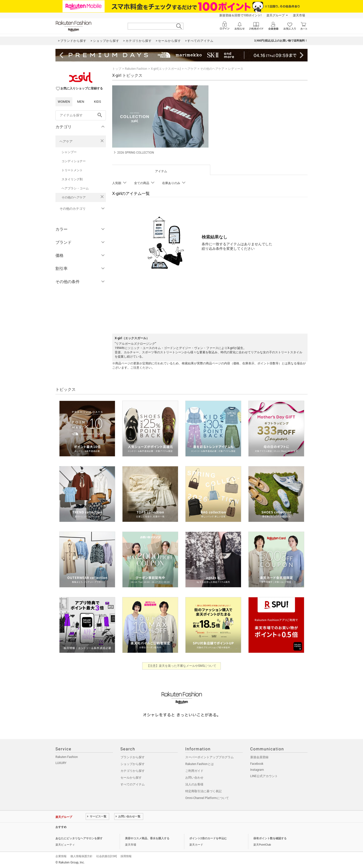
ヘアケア (66, 141)
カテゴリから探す (133, 771)
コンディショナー (74, 161)
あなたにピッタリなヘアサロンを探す (79, 838)
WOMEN (64, 102)
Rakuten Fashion (136, 69)
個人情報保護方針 (81, 856)
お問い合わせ (194, 778)
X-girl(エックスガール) (166, 69)
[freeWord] (81, 115)
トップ (117, 69)
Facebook (257, 764)
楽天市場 (299, 15)
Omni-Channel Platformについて (207, 798)
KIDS (98, 102)
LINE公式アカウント (264, 776)
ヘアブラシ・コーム (75, 188)
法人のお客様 (194, 784)
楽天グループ (276, 15)
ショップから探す (133, 764)
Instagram (257, 770)
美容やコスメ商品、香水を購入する (147, 838)
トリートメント (72, 170)
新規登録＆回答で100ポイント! (240, 15)
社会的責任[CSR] (107, 856)
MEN (81, 102)
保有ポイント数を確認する (270, 838)
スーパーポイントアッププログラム (209, 757)
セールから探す (131, 778)
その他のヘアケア (74, 197)
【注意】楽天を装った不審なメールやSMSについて (182, 666)
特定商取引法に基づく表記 (203, 791)
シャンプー (69, 152)
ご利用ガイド (194, 771)
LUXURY (61, 763)
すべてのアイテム (133, 784)
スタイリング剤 (72, 179)
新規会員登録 (259, 757)
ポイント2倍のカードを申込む (208, 838)
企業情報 (61, 856)
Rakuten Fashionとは (200, 764)
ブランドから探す (133, 757)
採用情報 (126, 856)
